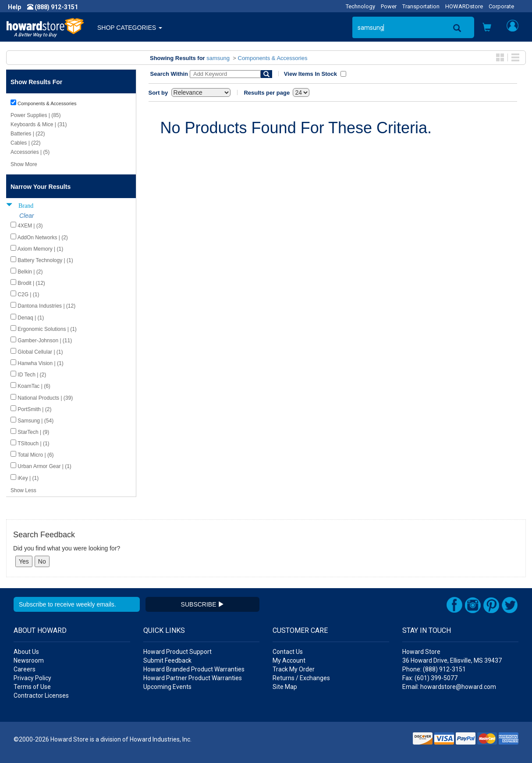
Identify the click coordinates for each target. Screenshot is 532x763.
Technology (360, 6)
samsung (218, 58)
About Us (26, 652)
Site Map (285, 687)
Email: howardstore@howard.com (449, 687)
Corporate (501, 6)
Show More (24, 164)
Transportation (421, 6)
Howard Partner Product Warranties (193, 678)
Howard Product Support (177, 652)
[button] (487, 28)
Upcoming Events (167, 687)
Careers (25, 669)
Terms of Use (32, 687)
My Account (289, 660)
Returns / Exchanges (301, 678)
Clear (27, 216)
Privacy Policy (32, 678)
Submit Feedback (167, 660)
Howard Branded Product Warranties (194, 669)
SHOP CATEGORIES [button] (130, 28)
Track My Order (294, 669)
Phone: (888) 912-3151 (434, 669)
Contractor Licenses (41, 696)
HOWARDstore (464, 6)
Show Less (23, 490)
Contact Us (288, 652)
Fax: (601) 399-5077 (430, 678)
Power (389, 6)
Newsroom (29, 660)
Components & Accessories (273, 58)
